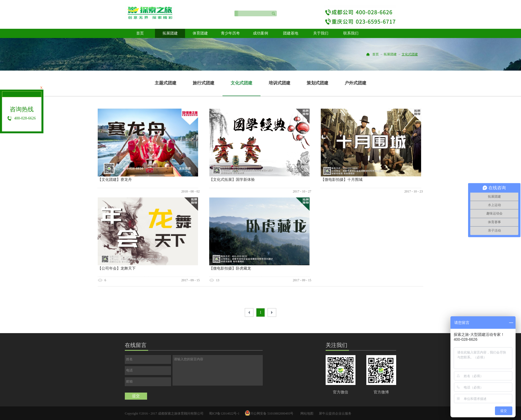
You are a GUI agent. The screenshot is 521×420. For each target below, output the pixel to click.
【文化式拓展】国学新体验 (232, 180)
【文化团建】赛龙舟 (115, 180)
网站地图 (306, 413)
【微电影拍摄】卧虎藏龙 (230, 268)
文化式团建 (410, 54)
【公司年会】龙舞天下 (117, 268)
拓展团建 (390, 54)
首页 (140, 33)
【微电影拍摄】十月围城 (342, 180)
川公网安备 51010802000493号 (272, 413)
